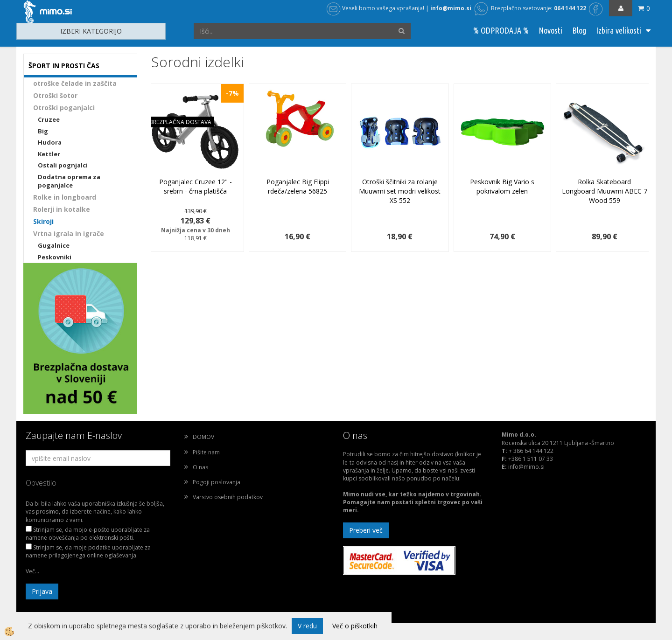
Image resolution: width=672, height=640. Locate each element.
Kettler (49, 154)
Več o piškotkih (355, 626)
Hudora (50, 142)
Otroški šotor (55, 95)
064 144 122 (570, 8)
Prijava (42, 591)
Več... (32, 571)
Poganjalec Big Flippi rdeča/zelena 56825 (298, 186)
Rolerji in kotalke (62, 209)
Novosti (550, 30)
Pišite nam (206, 452)
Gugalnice (54, 245)
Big (43, 131)
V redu (307, 626)
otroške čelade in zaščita (75, 83)
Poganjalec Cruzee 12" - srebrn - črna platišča (196, 186)
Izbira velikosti (619, 30)
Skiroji (43, 221)
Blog (579, 30)
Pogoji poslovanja (217, 482)
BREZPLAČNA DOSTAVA (180, 122)
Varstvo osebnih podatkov (228, 497)
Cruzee (49, 119)
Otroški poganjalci (64, 108)
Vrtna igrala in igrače (69, 233)
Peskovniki (55, 257)
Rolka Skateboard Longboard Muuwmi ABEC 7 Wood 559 (605, 191)
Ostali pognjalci (63, 165)
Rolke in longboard (65, 197)
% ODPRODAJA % (501, 30)
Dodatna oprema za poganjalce (69, 181)
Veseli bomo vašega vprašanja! (375, 8)
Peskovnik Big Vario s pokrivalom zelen (502, 186)
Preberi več (366, 530)
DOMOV (203, 437)
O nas (200, 467)
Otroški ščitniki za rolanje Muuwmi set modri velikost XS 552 (400, 191)
